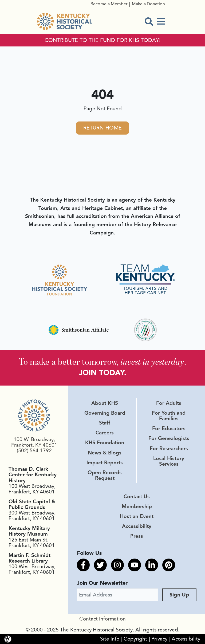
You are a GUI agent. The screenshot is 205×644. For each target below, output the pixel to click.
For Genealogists (169, 438)
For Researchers (169, 449)
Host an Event (137, 516)
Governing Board (105, 413)
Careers (105, 433)
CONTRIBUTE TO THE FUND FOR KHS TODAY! (103, 40)
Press (137, 536)
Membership (137, 506)
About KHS (105, 403)
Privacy (159, 639)
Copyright (135, 639)
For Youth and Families (169, 416)
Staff (105, 423)
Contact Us (137, 497)
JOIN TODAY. (102, 373)
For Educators (169, 429)
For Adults (169, 403)
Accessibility (137, 526)
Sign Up (179, 595)
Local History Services (169, 461)
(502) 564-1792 (34, 451)
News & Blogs (105, 453)
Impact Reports (105, 463)
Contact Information (102, 619)
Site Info (110, 639)
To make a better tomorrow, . (102, 361)
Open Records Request (105, 475)
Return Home (102, 128)
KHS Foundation (105, 443)
